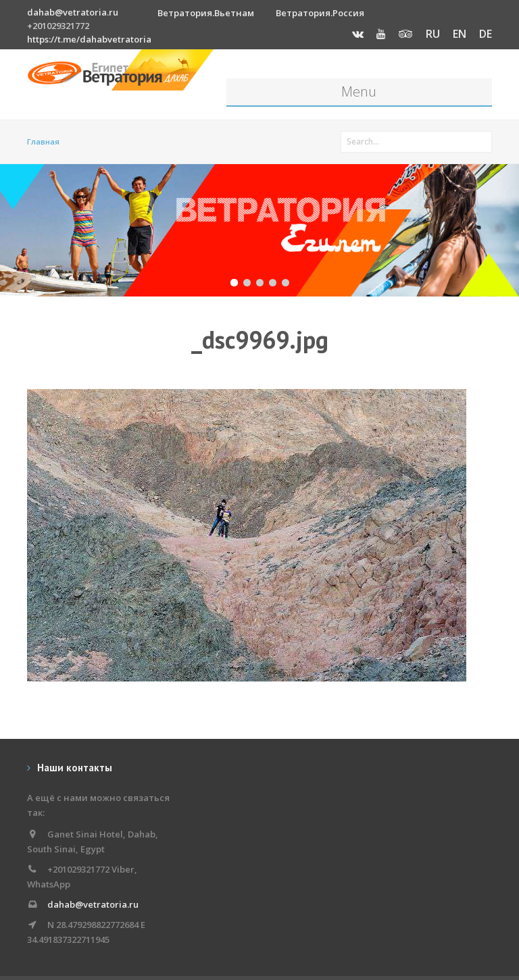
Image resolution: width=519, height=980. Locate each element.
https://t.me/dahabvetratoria (89, 39)
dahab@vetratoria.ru (73, 12)
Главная (43, 141)
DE (486, 34)
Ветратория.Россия (320, 13)
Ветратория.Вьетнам (206, 13)
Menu (359, 92)
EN (460, 34)
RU (433, 34)
